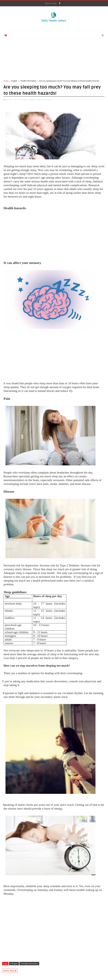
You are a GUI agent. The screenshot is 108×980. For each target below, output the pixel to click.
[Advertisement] (54, 58)
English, (32, 99)
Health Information (28, 81)
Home (6, 81)
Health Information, (44, 99)
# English (14, 964)
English (14, 81)
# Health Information (29, 964)
